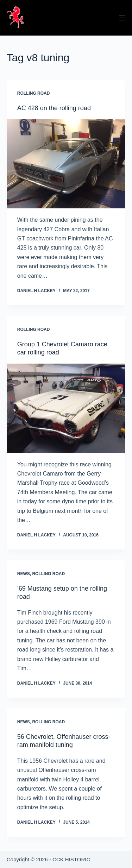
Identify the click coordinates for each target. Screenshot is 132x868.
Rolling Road (34, 93)
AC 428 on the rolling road (54, 108)
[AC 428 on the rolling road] (66, 164)
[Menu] (122, 18)
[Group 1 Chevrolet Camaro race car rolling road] (66, 408)
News (24, 574)
